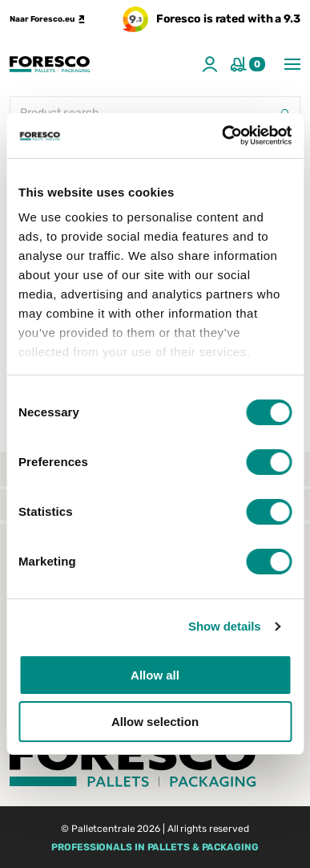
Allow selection (155, 722)
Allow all (155, 675)
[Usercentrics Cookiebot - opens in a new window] (222, 136)
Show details (225, 626)
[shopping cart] (248, 64)
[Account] (210, 64)
